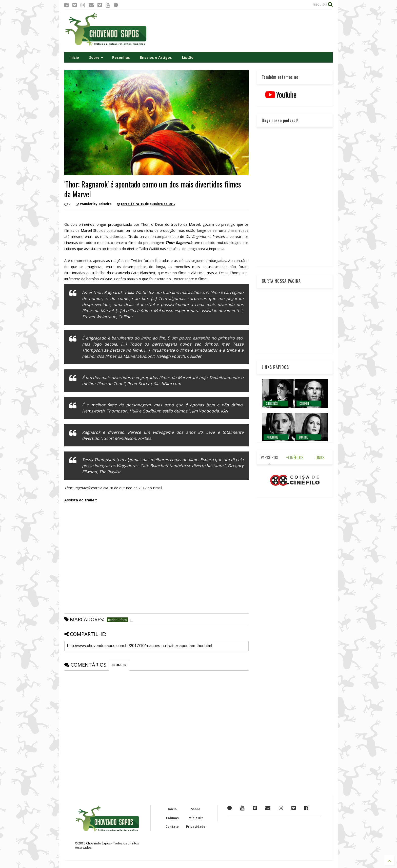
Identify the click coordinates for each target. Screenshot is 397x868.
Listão (188, 57)
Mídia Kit (196, 818)
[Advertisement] (241, 31)
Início (74, 57)
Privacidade (196, 827)
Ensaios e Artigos (156, 57)
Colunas (172, 818)
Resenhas (121, 57)
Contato (172, 827)
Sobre (96, 57)
